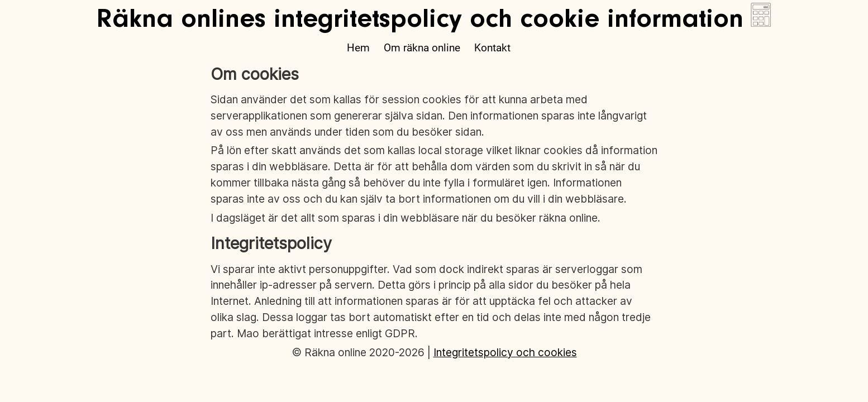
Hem (358, 48)
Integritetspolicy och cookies (505, 352)
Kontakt (492, 48)
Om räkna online (422, 48)
